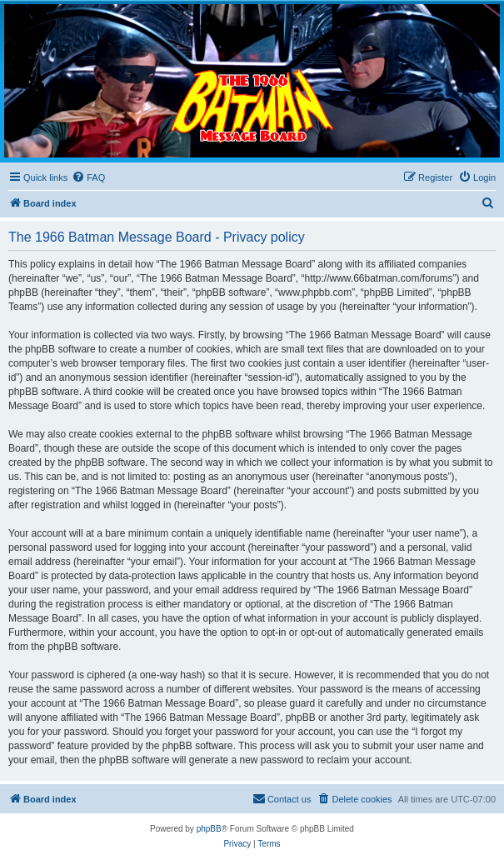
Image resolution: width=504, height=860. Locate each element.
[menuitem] (88, 177)
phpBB (209, 829)
